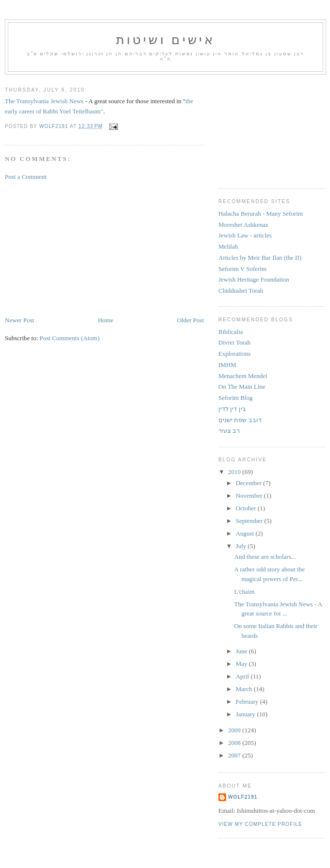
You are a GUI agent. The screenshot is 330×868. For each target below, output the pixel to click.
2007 (235, 755)
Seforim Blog (235, 398)
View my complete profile (260, 824)
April (243, 676)
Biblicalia (231, 332)
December (250, 483)
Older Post (190, 320)
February (248, 702)
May (242, 664)
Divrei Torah (234, 342)
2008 (235, 743)
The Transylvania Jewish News (44, 101)
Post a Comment (26, 177)
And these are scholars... (265, 557)
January (247, 714)
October (247, 508)
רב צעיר (229, 431)
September (250, 521)
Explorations (234, 354)
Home (106, 320)
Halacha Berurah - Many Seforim (261, 213)
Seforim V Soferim (242, 269)
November (250, 496)
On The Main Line (242, 387)
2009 (235, 730)
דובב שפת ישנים (240, 420)
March (245, 689)
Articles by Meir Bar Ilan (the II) (260, 258)
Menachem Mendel (243, 376)
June (242, 651)
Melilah (228, 246)
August (246, 533)
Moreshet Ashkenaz (243, 225)
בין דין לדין (232, 409)
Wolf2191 (243, 797)
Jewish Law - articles (245, 235)
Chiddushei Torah (241, 291)
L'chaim (244, 592)
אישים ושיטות (166, 40)
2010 (235, 472)
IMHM (227, 365)
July (242, 546)
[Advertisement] (78, 248)
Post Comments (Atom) (70, 338)
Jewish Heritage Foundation (254, 279)
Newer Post (19, 320)
